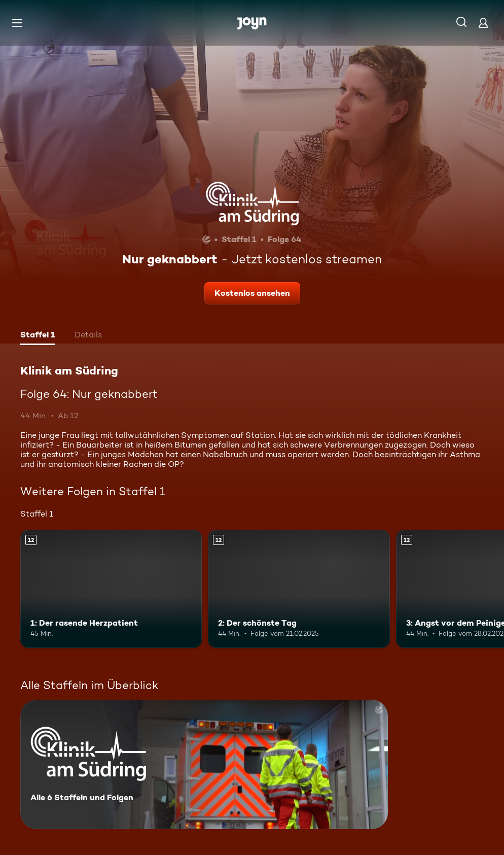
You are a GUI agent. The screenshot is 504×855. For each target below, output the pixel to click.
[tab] (38, 336)
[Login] (483, 23)
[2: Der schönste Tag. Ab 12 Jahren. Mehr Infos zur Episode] (299, 589)
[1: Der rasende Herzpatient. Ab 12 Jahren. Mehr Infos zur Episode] (111, 589)
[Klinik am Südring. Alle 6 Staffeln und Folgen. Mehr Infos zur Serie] (204, 764)
